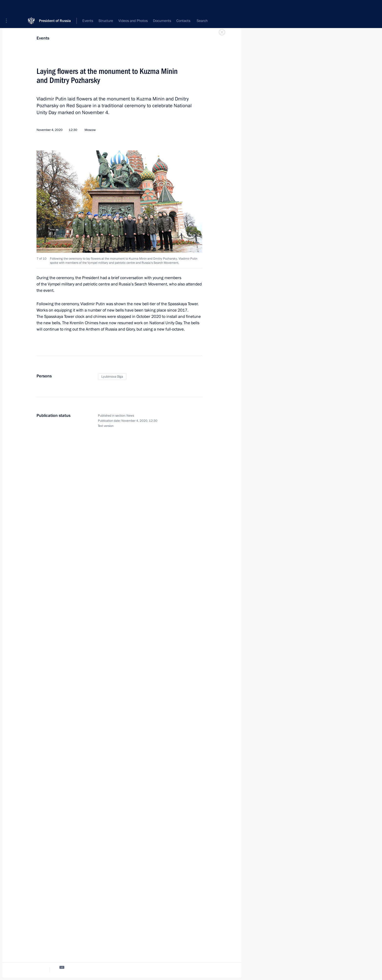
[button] (8, 7)
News (130, 416)
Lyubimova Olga (112, 377)
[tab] (40, 970)
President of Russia (55, 7)
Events (43, 38)
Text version (106, 426)
